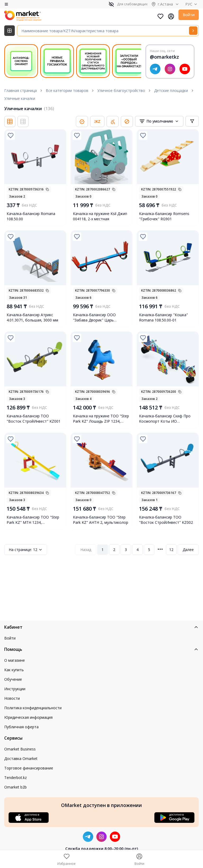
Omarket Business (20, 749)
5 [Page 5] (149, 550)
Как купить (14, 670)
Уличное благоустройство (121, 90)
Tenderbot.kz (15, 778)
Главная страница (20, 90)
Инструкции (15, 689)
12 (26, 550)
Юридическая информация (28, 717)
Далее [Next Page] (188, 550)
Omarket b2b (15, 787)
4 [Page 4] (137, 550)
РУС (192, 4)
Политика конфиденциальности (33, 708)
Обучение (13, 679)
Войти (189, 15)
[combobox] (159, 121)
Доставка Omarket (21, 759)
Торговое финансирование (29, 768)
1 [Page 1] (103, 550)
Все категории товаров (67, 90)
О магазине (15, 660)
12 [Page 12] (171, 550)
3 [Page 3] (126, 550)
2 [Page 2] (114, 550)
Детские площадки (171, 90)
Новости (12, 698)
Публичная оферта (21, 727)
